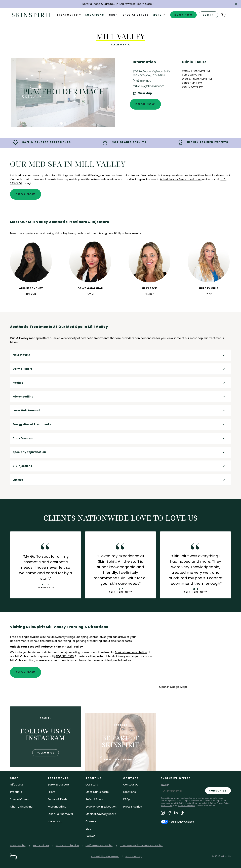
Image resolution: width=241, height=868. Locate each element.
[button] (236, 4)
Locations (95, 15)
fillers (51, 792)
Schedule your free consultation (181, 179)
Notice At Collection (67, 845)
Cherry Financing (21, 807)
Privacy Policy (223, 803)
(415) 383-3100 (142, 81)
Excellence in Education (101, 807)
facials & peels (57, 799)
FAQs (127, 799)
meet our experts (97, 792)
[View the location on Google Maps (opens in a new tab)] (142, 94)
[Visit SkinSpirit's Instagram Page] (163, 813)
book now (183, 15)
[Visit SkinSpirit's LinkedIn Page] (176, 813)
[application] (195, 655)
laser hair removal (60, 814)
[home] (32, 15)
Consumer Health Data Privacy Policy (142, 845)
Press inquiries (132, 807)
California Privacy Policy (99, 845)
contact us (131, 785)
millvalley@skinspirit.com (148, 86)
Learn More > (145, 4)
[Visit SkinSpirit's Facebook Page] (170, 813)
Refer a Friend (95, 799)
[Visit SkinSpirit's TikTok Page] (182, 813)
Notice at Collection (186, 806)
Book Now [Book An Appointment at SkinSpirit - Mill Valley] (145, 104)
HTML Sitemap (134, 856)
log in (208, 15)
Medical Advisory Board (101, 814)
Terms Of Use (41, 845)
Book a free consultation (131, 652)
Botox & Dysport (58, 785)
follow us (46, 765)
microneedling (57, 807)
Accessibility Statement (105, 856)
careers (91, 821)
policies (90, 836)
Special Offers (19, 799)
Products (16, 792)
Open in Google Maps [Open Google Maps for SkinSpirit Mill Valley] (173, 687)
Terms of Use (167, 806)
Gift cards (17, 785)
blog (88, 829)
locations (129, 792)
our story (92, 785)
